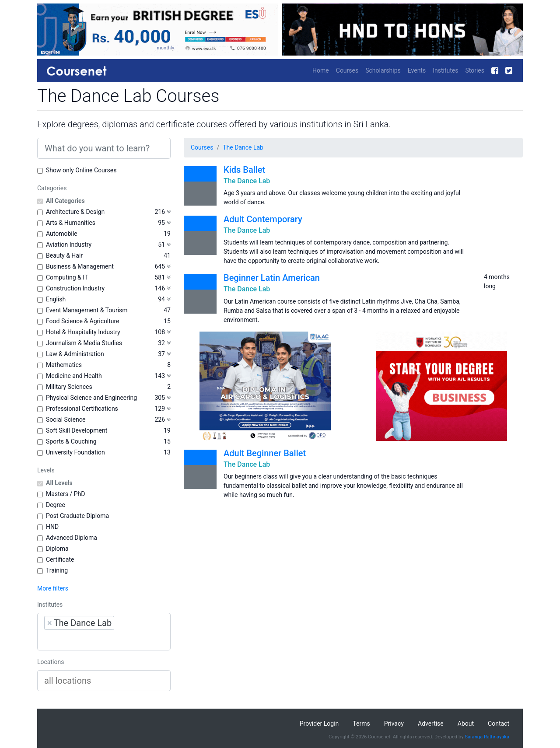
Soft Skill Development (77, 430)
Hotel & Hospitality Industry (83, 332)
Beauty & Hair (64, 255)
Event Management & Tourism (87, 310)
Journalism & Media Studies (84, 343)
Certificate (60, 559)
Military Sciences (69, 387)
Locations (51, 662)
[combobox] (104, 632)
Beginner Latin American (272, 278)
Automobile (62, 234)
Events (417, 70)
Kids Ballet (244, 170)
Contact (499, 724)
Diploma (57, 549)
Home (321, 70)
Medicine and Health (74, 376)
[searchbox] (100, 640)
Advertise (431, 724)
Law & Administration (75, 354)
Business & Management (80, 266)
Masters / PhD (66, 494)
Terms (361, 724)
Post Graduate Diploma (77, 516)
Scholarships (383, 70)
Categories (52, 188)
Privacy (394, 724)
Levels (46, 470)
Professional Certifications (82, 409)
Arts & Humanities (71, 223)
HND (52, 527)
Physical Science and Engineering (91, 398)
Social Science (66, 419)
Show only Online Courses (81, 170)
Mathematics (64, 365)
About (466, 724)
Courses (347, 70)
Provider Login (319, 724)
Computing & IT (67, 277)
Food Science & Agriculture (82, 321)
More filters (53, 588)
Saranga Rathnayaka (487, 737)
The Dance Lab (243, 147)
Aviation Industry (69, 245)
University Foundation (75, 452)
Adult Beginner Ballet (265, 453)
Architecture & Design (75, 212)
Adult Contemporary (263, 219)
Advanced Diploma (72, 538)
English (56, 299)
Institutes (445, 70)
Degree (56, 505)
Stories (475, 70)
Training (57, 570)
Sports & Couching (71, 441)
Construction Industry (75, 288)
